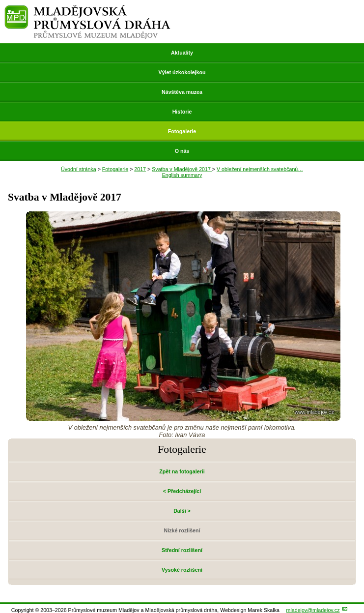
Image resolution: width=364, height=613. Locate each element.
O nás (182, 151)
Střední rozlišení (182, 550)
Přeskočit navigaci (1, 1)
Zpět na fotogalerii (182, 471)
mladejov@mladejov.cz (313, 610)
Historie (182, 112)
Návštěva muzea (182, 92)
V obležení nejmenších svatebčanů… (260, 169)
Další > (182, 511)
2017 (140, 169)
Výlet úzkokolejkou (182, 72)
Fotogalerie (182, 131)
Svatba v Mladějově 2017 (182, 169)
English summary (182, 175)
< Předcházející (182, 491)
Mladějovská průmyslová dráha (88, 9)
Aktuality (182, 53)
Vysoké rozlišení (182, 570)
